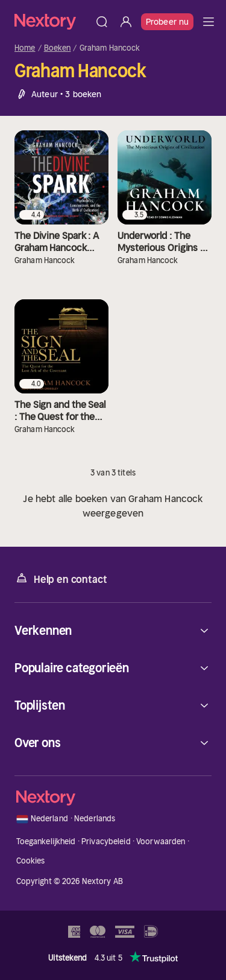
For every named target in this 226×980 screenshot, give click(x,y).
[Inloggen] (126, 22)
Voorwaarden (161, 842)
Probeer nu (167, 22)
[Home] (52, 21)
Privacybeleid (106, 842)
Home (25, 48)
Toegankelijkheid (46, 842)
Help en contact (61, 578)
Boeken (58, 48)
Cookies (31, 861)
